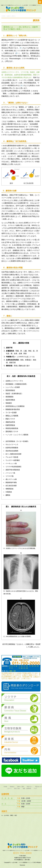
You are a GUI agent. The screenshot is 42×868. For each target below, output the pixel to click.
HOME (5, 787)
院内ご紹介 (17, 789)
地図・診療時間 (27, 789)
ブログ (35, 789)
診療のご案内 (21, 787)
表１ (21, 48)
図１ (17, 53)
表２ (22, 85)
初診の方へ (30, 787)
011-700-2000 (23, 853)
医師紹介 (12, 787)
